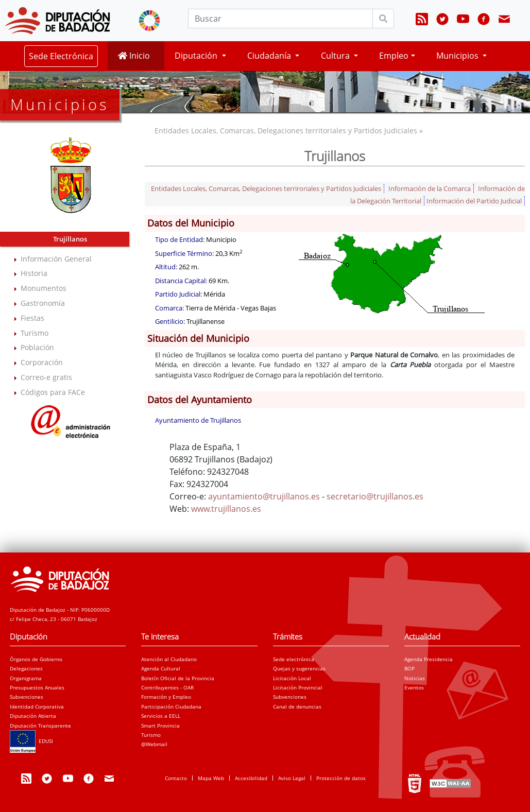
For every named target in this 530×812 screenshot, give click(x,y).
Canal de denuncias (297, 706)
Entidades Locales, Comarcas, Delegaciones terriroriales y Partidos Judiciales (266, 188)
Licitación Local (292, 678)
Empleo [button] (394, 56)
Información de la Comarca (430, 188)
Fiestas (32, 318)
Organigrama (26, 678)
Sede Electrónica (61, 56)
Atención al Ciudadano (169, 659)
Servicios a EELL (161, 716)
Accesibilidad (251, 778)
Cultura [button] (336, 56)
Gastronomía (43, 303)
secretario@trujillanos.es (375, 496)
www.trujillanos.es (226, 509)
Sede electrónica (294, 659)
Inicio (134, 56)
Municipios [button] (458, 56)
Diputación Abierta (33, 716)
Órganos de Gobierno (36, 659)
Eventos (414, 687)
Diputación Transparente (40, 725)
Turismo (35, 333)
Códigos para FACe (53, 392)
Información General (56, 259)
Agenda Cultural (161, 668)
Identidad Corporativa (37, 706)
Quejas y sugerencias (299, 668)
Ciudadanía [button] (270, 56)
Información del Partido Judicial (474, 201)
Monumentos (44, 288)
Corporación (42, 362)
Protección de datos (341, 778)
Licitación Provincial (298, 687)
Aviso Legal (292, 778)
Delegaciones (26, 668)
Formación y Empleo (166, 697)
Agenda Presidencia (429, 659)
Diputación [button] (197, 56)
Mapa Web (211, 778)
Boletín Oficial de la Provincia (178, 678)
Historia (34, 273)
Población (37, 347)
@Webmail (154, 744)
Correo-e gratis (46, 377)
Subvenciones (27, 697)
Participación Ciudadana (171, 706)
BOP (409, 668)
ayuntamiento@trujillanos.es (264, 496)
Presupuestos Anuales (37, 687)
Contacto (176, 778)
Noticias (415, 678)
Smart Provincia (160, 725)
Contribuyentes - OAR (167, 687)
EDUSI (31, 741)
